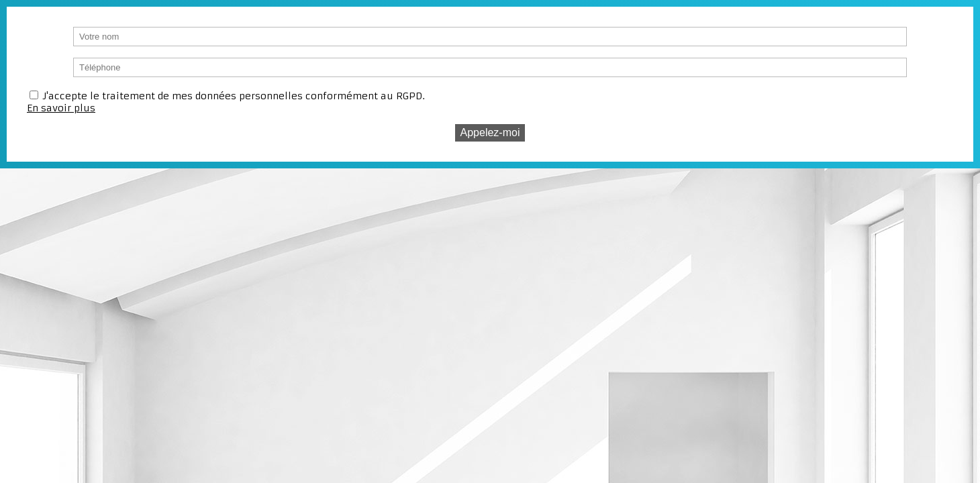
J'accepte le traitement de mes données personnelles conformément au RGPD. (234, 96)
